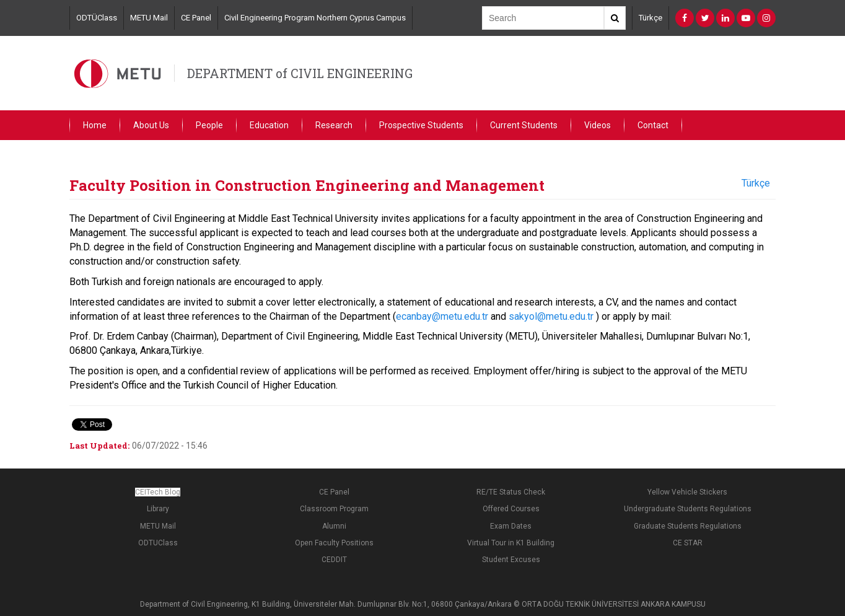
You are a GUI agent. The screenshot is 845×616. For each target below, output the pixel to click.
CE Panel (196, 18)
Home (95, 125)
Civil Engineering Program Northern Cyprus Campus (315, 18)
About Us (151, 125)
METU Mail (149, 18)
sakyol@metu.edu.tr (551, 316)
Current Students (524, 125)
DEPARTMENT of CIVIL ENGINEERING (300, 73)
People (209, 125)
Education (269, 125)
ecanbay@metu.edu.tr (442, 316)
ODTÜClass (97, 18)
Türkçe (650, 18)
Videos (598, 125)
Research (334, 125)
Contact (653, 125)
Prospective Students (421, 125)
